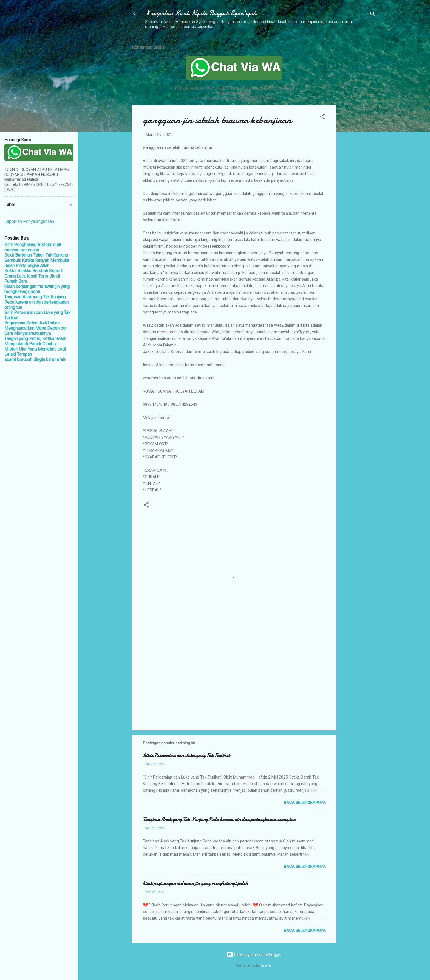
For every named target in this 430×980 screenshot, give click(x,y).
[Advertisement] (358, 122)
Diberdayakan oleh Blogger (254, 955)
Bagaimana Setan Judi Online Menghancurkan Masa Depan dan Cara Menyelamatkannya (36, 328)
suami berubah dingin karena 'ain (35, 359)
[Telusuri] (373, 15)
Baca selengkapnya (305, 803)
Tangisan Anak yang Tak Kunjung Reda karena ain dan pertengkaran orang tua (219, 820)
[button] (322, 118)
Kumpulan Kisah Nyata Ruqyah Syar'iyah (201, 13)
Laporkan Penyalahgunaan (29, 221)
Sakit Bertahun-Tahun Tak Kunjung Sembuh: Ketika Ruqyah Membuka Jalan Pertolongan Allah (37, 260)
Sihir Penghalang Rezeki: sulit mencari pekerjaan (33, 247)
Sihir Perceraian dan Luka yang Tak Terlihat (186, 756)
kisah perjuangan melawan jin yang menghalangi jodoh (195, 884)
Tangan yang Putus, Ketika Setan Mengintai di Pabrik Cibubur (35, 341)
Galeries (266, 966)
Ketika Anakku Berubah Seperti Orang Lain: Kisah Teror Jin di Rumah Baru (34, 276)
